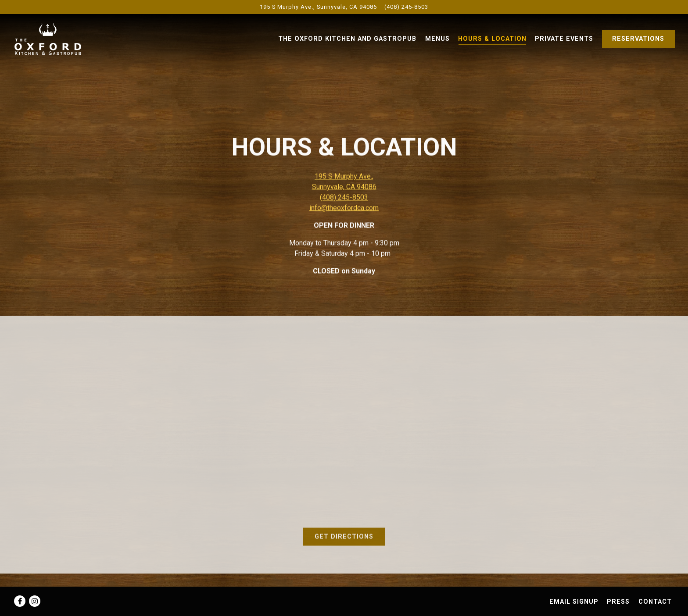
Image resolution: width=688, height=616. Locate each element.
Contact (655, 602)
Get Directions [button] (344, 539)
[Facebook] (20, 601)
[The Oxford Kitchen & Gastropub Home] (61, 39)
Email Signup (574, 602)
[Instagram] (35, 601)
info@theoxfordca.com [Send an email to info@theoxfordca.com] (344, 209)
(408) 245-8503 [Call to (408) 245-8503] (406, 7)
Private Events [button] (564, 39)
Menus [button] (437, 39)
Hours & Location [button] (492, 39)
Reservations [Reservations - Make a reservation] (638, 39)
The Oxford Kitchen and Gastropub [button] (347, 39)
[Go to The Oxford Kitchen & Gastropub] (318, 7)
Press (618, 602)
